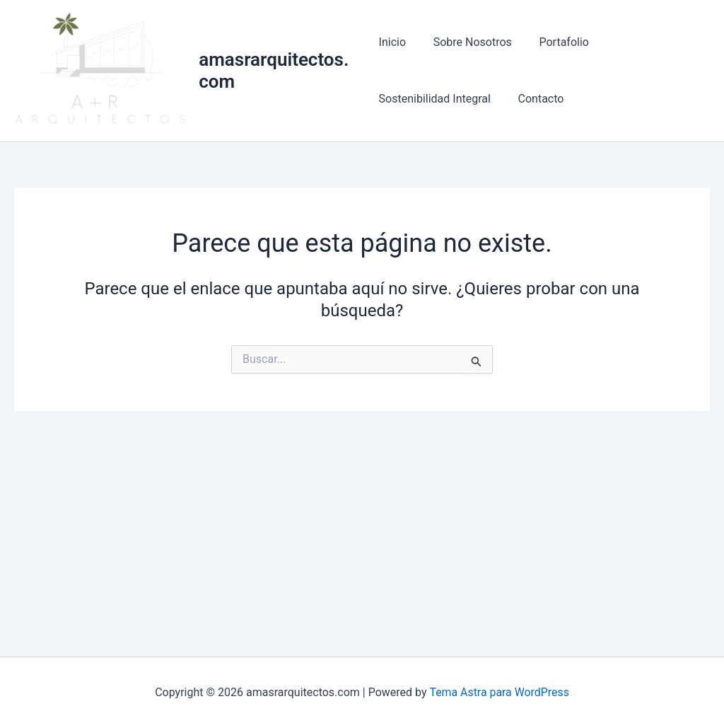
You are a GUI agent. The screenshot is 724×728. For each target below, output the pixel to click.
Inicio (392, 43)
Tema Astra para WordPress (500, 692)
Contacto (536, 99)
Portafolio (554, 43)
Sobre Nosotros (468, 43)
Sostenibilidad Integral (435, 99)
